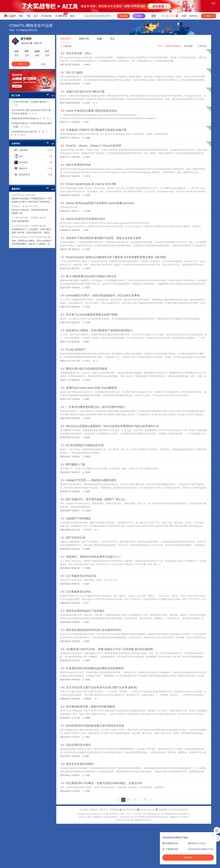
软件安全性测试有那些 (77, 770)
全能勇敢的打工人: (21, 236)
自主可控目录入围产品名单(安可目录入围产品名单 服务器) (99, 694)
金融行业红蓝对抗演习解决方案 (82, 98)
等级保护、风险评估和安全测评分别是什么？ (91, 563)
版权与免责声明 (153, 823)
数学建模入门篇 (73, 471)
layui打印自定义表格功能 (23, 201)
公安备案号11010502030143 (89, 820)
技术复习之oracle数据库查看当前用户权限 (89, 321)
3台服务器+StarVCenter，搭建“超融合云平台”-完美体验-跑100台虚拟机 (107, 655)
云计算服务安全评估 (75, 598)
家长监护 (83, 823)
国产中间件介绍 (73, 544)
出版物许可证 (174, 823)
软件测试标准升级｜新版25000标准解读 (87, 713)
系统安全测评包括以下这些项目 (82, 617)
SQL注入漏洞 (71, 79)
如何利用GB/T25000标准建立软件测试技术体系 (92, 732)
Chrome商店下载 (127, 823)
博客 (21, 22)
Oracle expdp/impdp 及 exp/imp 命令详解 (88, 190)
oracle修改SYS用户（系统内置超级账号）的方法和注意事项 (100, 302)
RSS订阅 (202, 52)
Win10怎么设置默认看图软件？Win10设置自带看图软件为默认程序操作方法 (109, 432)
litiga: (14, 247)
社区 (36, 22)
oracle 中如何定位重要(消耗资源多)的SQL (89, 117)
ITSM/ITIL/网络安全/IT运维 (31, 32)
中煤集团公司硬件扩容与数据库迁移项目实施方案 (93, 136)
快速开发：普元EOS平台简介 (25, 213)
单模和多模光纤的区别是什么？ (31, 125)
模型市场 (61, 21)
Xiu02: (15, 227)
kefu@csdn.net (147, 816)
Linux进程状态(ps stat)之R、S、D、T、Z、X (30, 140)
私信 (43, 70)
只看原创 (66, 52)
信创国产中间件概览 (75, 525)
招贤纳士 (94, 816)
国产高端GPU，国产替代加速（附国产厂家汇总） (94, 506)
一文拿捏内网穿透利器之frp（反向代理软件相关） (94, 413)
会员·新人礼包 (170, 22)
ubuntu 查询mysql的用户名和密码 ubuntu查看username (97, 209)
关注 (21, 70)
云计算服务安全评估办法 (78, 582)
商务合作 (104, 816)
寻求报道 (114, 816)
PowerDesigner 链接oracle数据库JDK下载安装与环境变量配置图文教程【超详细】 (114, 263)
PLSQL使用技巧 (73, 356)
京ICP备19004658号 (110, 820)
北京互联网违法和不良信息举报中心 (175, 820)
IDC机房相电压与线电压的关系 (82, 452)
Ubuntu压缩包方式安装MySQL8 (82, 225)
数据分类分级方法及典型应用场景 (84, 375)
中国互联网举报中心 (111, 823)
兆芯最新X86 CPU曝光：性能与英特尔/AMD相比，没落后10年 (101, 789)
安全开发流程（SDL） (77, 60)
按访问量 (188, 52)
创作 (209, 22)
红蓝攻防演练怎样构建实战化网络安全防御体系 (92, 675)
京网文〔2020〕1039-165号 (131, 820)
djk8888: (16, 205)
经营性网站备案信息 (151, 820)
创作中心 (194, 22)
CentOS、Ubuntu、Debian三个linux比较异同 (91, 152)
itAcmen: (16, 216)
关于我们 (84, 816)
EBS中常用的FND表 (75, 171)
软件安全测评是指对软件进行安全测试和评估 (91, 636)
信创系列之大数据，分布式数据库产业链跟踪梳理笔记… (97, 337)
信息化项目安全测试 (75, 751)
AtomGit (46, 22)
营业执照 (184, 823)
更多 (73, 22)
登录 (154, 22)
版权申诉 (164, 823)
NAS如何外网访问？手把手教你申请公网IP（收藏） (32, 131)
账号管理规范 (140, 823)
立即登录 (188, 858)
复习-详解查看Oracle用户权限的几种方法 (88, 283)
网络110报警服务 (94, 823)
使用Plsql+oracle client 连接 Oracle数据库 (89, 394)
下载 (28, 22)
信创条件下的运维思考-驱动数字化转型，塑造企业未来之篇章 (101, 244)
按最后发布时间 (173, 52)
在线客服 (163, 816)
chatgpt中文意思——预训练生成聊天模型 (88, 486)
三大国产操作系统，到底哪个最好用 (30, 110)
